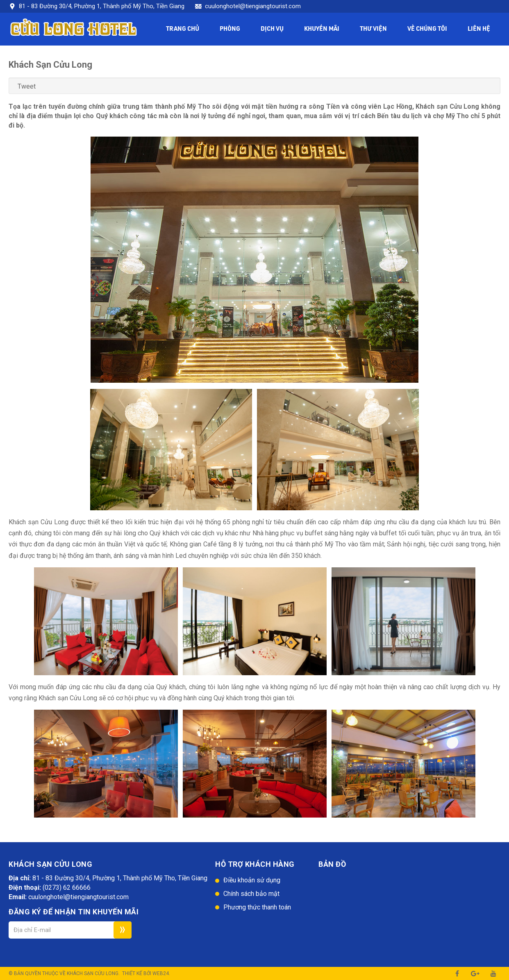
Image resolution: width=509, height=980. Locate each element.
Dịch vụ (272, 29)
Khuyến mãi (322, 29)
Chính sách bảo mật (251, 894)
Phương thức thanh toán (257, 907)
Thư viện (373, 29)
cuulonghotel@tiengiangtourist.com (253, 6)
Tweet (27, 86)
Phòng (230, 29)
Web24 (161, 973)
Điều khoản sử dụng (252, 880)
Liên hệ (479, 29)
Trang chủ (183, 29)
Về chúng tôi (427, 29)
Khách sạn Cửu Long (93, 973)
